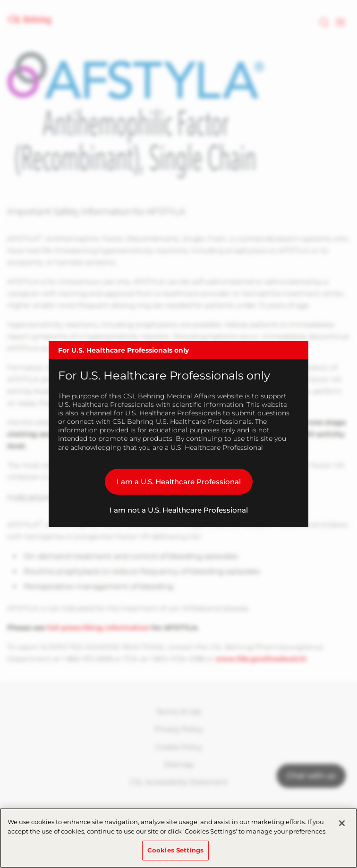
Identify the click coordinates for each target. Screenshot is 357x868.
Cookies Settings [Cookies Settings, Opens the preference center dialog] (175, 850)
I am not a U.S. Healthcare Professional (179, 510)
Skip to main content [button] (0, 0)
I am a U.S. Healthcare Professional (179, 482)
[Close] (342, 823)
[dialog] (178, 434)
